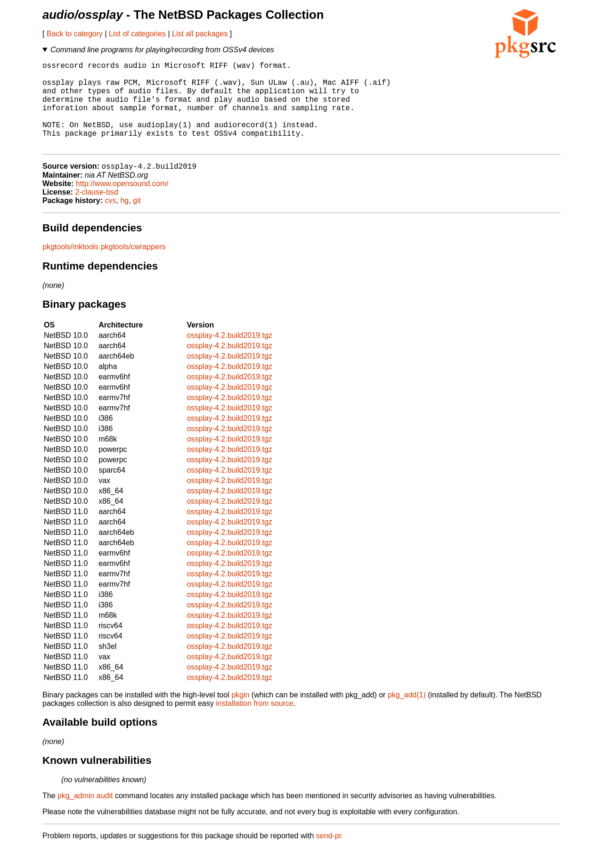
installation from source (255, 724)
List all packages (200, 34)
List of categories (137, 34)
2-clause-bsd (97, 212)
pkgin (240, 715)
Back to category (75, 34)
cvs (111, 221)
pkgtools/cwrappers (133, 267)
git (137, 221)
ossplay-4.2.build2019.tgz (229, 356)
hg (124, 221)
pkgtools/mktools (70, 267)
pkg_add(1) (407, 715)
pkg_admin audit (85, 816)
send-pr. (330, 856)
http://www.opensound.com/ (122, 204)
